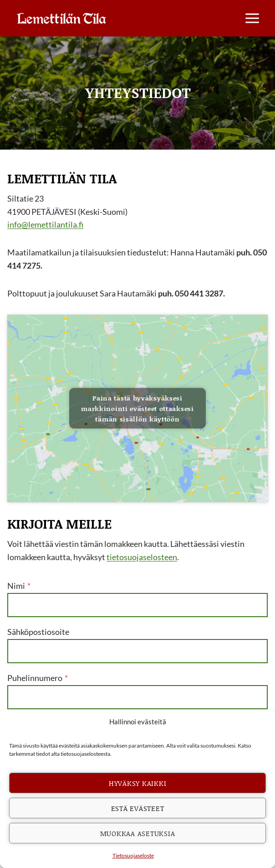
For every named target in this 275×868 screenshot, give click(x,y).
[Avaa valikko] (252, 18)
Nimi (19, 586)
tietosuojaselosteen (142, 557)
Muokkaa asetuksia (138, 833)
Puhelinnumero (38, 678)
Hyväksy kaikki (138, 783)
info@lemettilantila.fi (45, 224)
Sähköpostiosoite (38, 632)
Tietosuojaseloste (133, 855)
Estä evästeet (138, 808)
